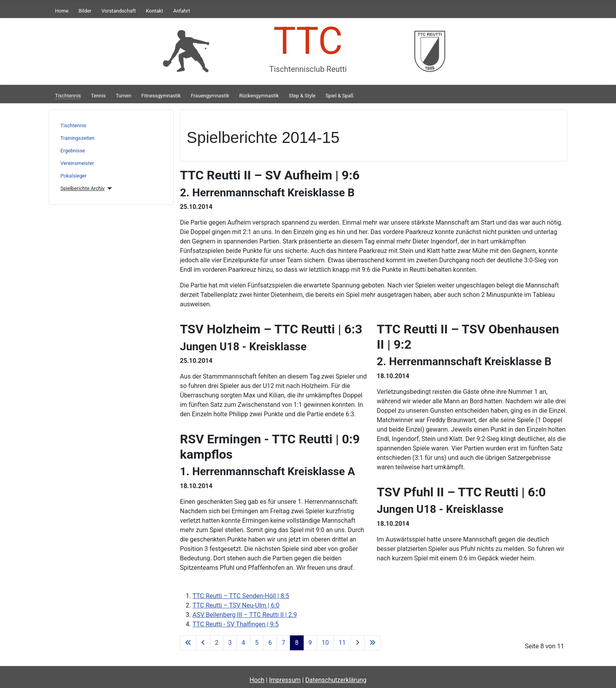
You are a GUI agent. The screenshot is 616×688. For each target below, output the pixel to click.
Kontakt (154, 11)
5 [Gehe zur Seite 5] (257, 643)
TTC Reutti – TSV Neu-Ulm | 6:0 (236, 605)
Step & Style (302, 96)
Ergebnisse (73, 151)
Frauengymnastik (210, 96)
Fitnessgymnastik (161, 96)
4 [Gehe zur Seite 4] (243, 643)
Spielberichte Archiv (83, 188)
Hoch (257, 680)
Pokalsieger (74, 176)
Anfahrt (182, 11)
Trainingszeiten (78, 138)
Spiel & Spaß (340, 96)
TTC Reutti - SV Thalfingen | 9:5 (236, 624)
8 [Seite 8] (297, 643)
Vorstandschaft (118, 11)
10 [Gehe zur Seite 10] (325, 643)
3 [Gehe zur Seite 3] (230, 643)
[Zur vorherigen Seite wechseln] (203, 643)
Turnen (124, 96)
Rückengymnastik (259, 96)
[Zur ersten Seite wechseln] (188, 643)
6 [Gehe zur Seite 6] (270, 643)
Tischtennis (68, 96)
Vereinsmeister (77, 163)
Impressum (285, 680)
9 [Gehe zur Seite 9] (310, 643)
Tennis (99, 96)
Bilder (85, 11)
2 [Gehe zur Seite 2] (217, 643)
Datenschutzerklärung (336, 680)
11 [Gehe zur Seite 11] (342, 643)
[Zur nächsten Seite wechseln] (357, 643)
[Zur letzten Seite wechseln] (372, 643)
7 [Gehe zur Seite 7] (283, 643)
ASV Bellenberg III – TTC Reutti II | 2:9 (245, 615)
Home (62, 11)
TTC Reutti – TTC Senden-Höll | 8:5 (241, 596)
